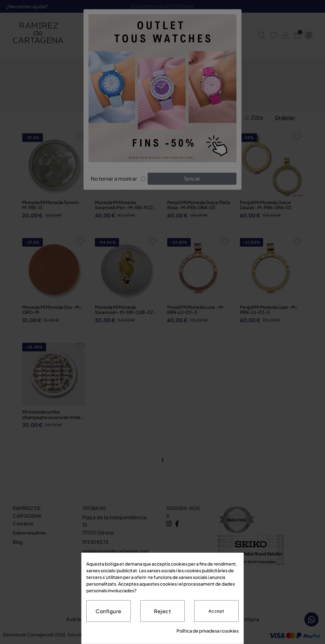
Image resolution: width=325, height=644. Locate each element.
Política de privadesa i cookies (208, 631)
